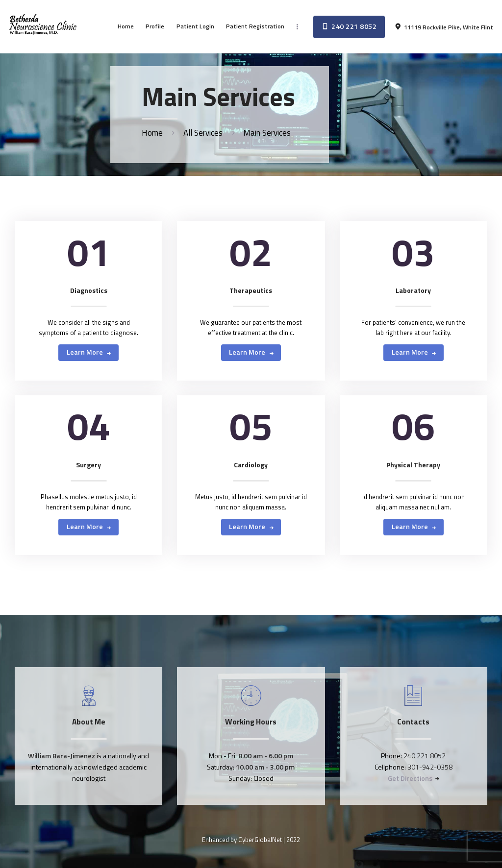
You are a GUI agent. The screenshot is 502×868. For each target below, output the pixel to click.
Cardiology (251, 465)
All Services (203, 133)
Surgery (88, 465)
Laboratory (413, 290)
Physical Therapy (413, 465)
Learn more (85, 352)
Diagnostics (89, 290)
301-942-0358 (430, 767)
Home (152, 133)
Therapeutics (251, 290)
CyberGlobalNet (260, 840)
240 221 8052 (425, 756)
